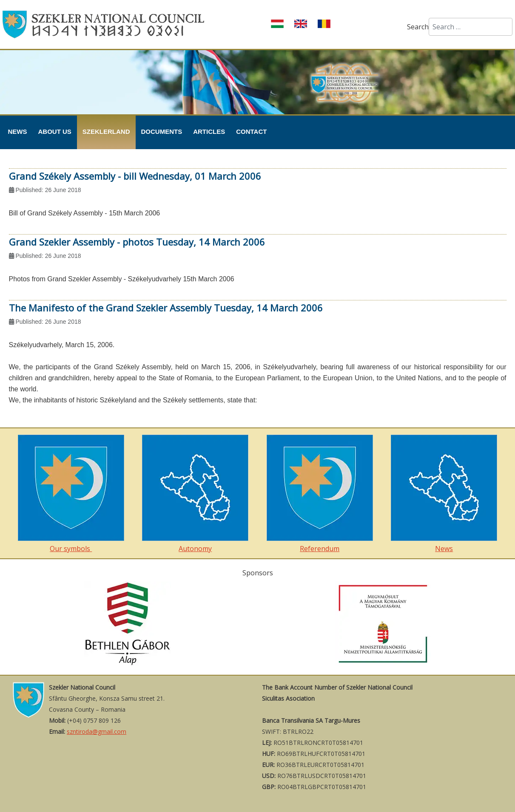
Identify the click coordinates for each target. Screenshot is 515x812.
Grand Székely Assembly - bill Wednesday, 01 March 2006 (135, 176)
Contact (251, 132)
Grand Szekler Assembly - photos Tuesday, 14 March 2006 (137, 242)
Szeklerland (106, 132)
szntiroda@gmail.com (97, 731)
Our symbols (71, 494)
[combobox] (471, 27)
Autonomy (195, 494)
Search (418, 27)
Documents (162, 132)
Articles (209, 132)
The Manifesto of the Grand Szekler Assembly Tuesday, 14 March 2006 (166, 308)
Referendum (320, 494)
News (18, 132)
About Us (55, 132)
